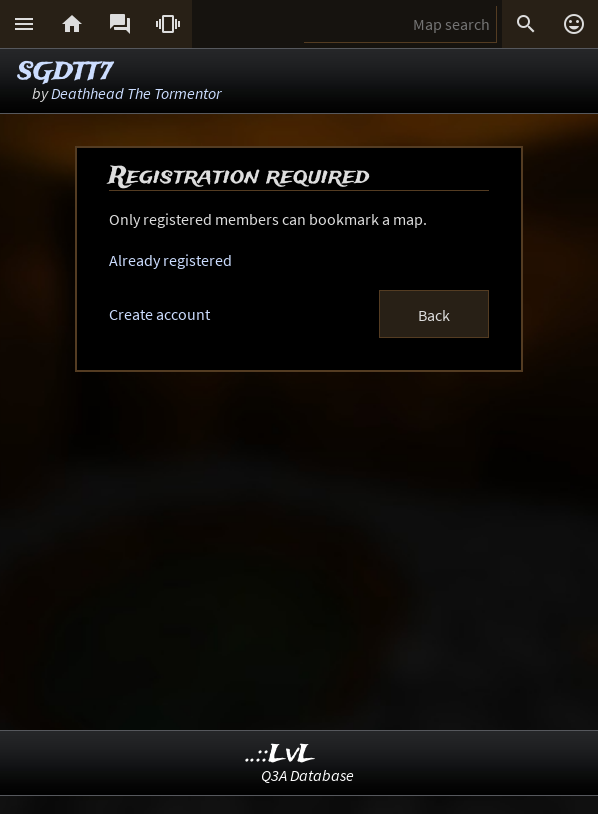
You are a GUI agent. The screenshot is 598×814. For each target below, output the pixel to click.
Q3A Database (307, 775)
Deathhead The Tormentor (136, 93)
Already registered (170, 260)
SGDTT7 (65, 72)
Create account (159, 314)
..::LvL (280, 754)
